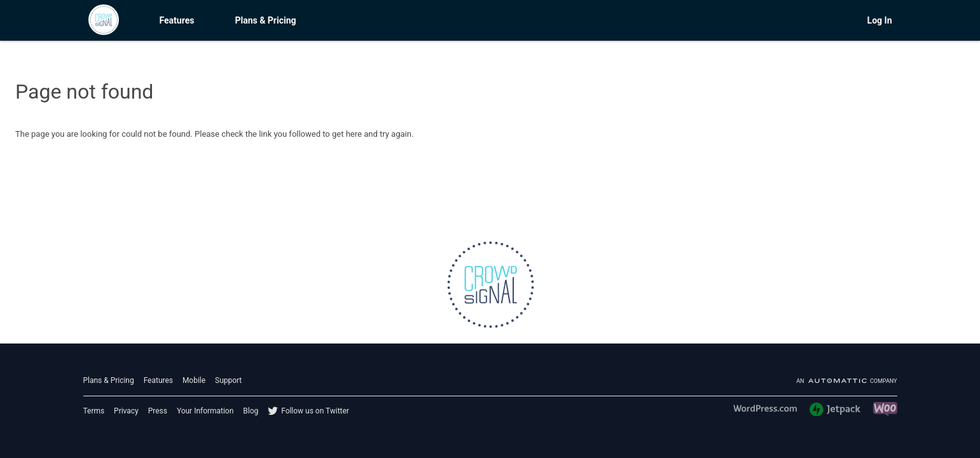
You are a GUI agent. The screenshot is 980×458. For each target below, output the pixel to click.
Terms (94, 411)
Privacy (126, 411)
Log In (880, 20)
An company (846, 381)
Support (228, 380)
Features (177, 20)
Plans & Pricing (265, 20)
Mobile (194, 380)
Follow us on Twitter (315, 411)
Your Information (205, 411)
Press (158, 411)
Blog (251, 411)
